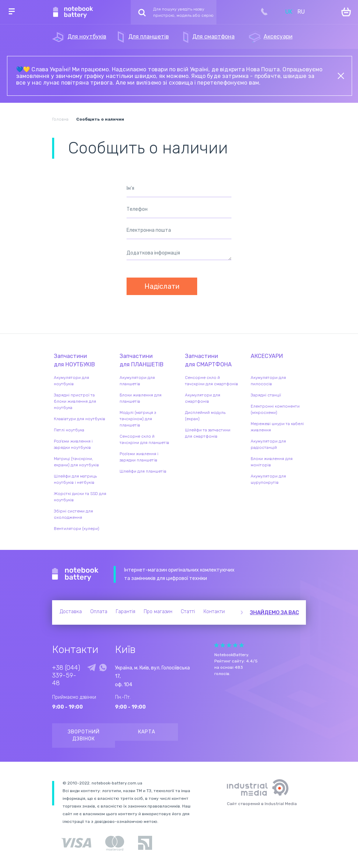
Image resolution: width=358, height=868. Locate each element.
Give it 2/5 (223, 645)
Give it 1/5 (216, 645)
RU (301, 12)
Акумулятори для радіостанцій (268, 444)
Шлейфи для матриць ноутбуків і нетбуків (75, 479)
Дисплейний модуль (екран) (205, 416)
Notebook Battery (75, 574)
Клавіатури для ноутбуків (80, 419)
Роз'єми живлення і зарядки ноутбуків (73, 444)
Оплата (99, 612)
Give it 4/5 (235, 645)
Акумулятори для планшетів (137, 381)
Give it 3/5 (229, 645)
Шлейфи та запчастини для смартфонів (208, 433)
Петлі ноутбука (69, 430)
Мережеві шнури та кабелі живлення (277, 427)
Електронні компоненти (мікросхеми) (275, 409)
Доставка (71, 612)
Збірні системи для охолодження (73, 514)
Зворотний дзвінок (84, 735)
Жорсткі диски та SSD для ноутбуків (80, 497)
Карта (147, 732)
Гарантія (126, 612)
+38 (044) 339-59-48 (66, 675)
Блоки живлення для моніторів (272, 462)
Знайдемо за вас (274, 612)
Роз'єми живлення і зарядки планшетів (139, 457)
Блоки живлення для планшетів (141, 398)
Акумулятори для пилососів (268, 381)
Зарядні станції (266, 395)
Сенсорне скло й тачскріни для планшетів (144, 439)
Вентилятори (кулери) (77, 529)
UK (289, 12)
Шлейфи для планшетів (143, 471)
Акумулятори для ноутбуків (71, 381)
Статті (188, 612)
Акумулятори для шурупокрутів (268, 479)
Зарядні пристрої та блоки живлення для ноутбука (75, 401)
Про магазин (158, 612)
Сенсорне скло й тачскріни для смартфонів (212, 381)
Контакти (214, 612)
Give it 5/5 (242, 645)
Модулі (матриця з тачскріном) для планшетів (138, 419)
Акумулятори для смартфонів (203, 398)
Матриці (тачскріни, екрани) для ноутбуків (76, 462)
